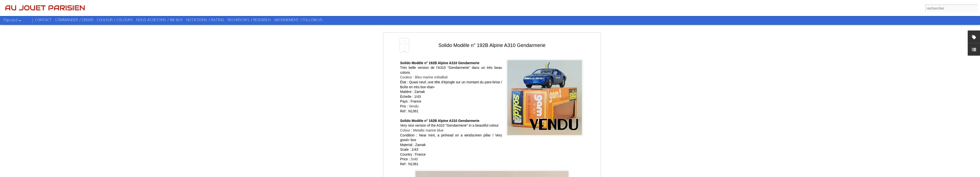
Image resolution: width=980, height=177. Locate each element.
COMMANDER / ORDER (74, 20)
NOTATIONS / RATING (205, 20)
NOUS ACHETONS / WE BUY (159, 20)
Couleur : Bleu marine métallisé (424, 42)
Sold (414, 124)
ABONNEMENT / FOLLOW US (298, 20)
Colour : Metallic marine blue (422, 95)
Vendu (414, 71)
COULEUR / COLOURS (115, 20)
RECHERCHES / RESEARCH (249, 20)
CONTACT (43, 20)
